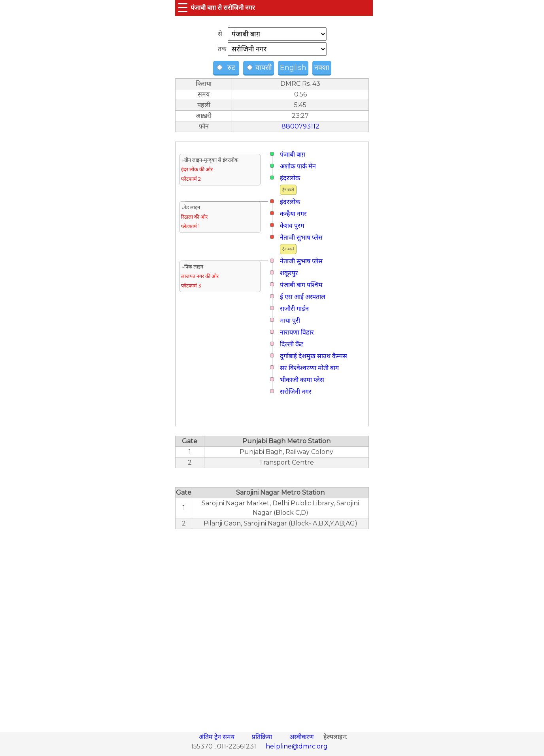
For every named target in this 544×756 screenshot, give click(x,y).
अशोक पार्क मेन (298, 166)
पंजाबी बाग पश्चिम (301, 285)
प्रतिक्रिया (263, 737)
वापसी (260, 68)
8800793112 (300, 126)
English (293, 68)
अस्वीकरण (302, 737)
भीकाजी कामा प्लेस (302, 380)
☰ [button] (183, 8)
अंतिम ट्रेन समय (217, 737)
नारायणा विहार (297, 332)
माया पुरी (290, 320)
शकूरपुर (289, 273)
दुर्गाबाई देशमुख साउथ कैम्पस (314, 356)
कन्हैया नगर (293, 214)
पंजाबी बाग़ (293, 154)
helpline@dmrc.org (297, 746)
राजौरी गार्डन (294, 309)
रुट (227, 68)
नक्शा (322, 68)
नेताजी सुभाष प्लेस (301, 237)
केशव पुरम (292, 226)
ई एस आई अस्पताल (303, 297)
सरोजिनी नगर (296, 392)
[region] (272, 626)
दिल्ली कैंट (292, 344)
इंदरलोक (290, 178)
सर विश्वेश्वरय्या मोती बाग (309, 368)
